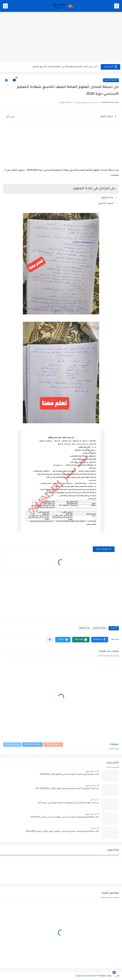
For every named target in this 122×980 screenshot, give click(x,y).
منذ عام (94, 800)
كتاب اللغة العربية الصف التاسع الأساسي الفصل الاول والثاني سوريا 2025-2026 (62, 832)
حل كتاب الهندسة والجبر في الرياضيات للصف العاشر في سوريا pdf (68, 803)
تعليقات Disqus (12, 744)
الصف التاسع (111, 80)
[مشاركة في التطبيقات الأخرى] (50, 640)
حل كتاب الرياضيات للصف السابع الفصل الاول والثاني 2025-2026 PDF (67, 789)
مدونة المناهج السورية (86, 976)
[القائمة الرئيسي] (117, 6)
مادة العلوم (107, 198)
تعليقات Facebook (33, 744)
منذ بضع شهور (91, 771)
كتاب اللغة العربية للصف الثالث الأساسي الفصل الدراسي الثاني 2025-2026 (65, 817)
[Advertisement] (61, 37)
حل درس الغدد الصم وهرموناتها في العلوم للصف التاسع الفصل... (64, 67)
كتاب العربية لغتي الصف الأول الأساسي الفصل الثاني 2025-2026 (69, 774)
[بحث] (5, 6)
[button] (100, 640)
